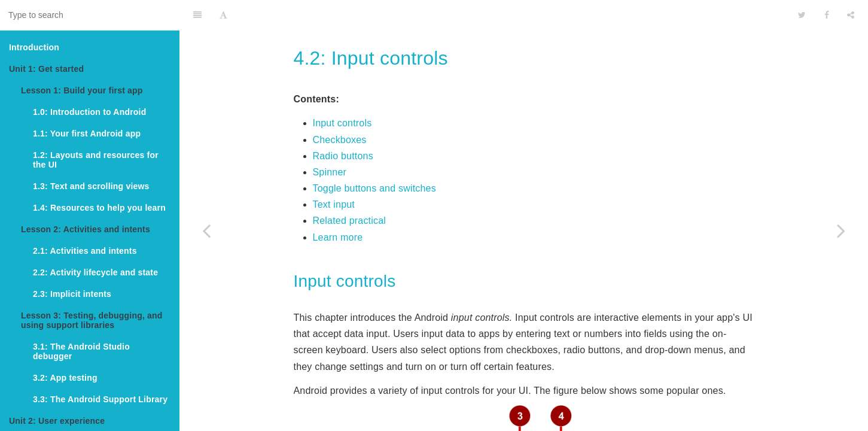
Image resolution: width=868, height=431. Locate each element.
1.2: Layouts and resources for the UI (96, 160)
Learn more (338, 207)
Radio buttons (343, 126)
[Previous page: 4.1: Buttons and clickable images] (206, 230)
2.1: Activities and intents (85, 251)
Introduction (34, 47)
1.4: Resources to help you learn (99, 208)
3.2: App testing (65, 378)
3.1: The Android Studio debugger (81, 351)
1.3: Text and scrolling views (91, 186)
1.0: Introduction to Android (89, 112)
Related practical (350, 191)
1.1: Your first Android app (87, 133)
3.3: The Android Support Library (100, 399)
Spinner (330, 142)
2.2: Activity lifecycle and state (95, 272)
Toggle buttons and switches (374, 158)
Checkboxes (340, 110)
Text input (334, 174)
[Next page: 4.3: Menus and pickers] (841, 230)
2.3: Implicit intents (72, 294)
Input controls (342, 93)
